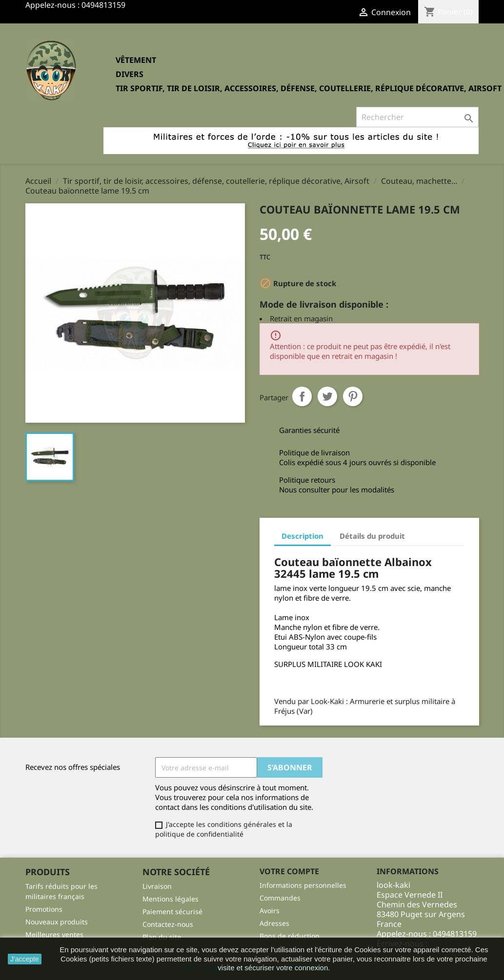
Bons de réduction (290, 936)
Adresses (274, 923)
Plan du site (162, 937)
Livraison (157, 886)
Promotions (44, 909)
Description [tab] (302, 536)
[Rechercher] (417, 117)
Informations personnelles (303, 885)
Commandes (280, 898)
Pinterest (353, 396)
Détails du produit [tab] (372, 536)
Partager (302, 396)
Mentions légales (171, 899)
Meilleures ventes (54, 934)
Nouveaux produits (57, 922)
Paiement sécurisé (172, 911)
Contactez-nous (168, 924)
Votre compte (289, 871)
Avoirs (270, 911)
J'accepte (25, 959)
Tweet (327, 396)
